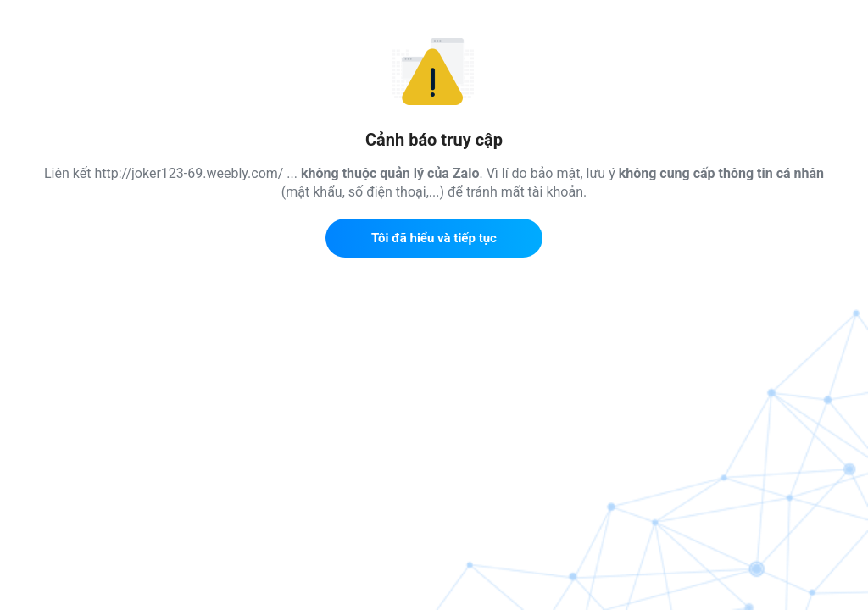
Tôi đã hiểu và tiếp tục (434, 238)
